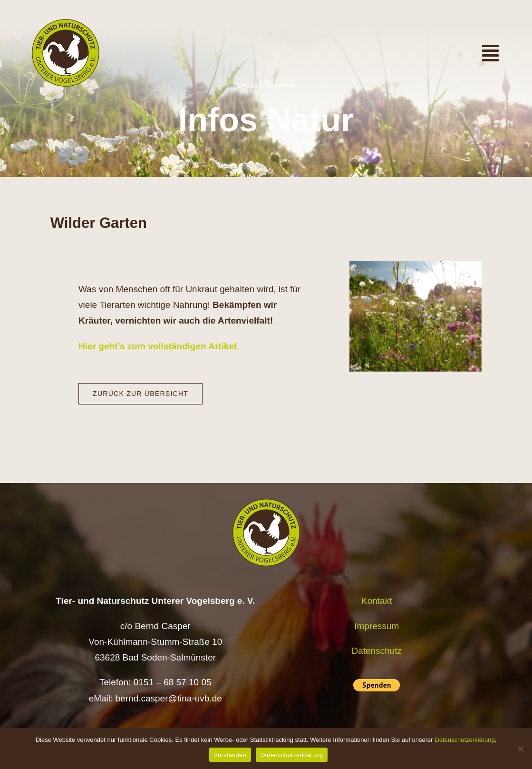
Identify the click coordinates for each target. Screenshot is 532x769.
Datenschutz (377, 651)
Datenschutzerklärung (464, 740)
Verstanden (230, 755)
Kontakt (377, 601)
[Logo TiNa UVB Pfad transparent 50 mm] (66, 24)
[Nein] (520, 749)
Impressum (377, 626)
